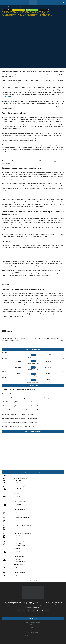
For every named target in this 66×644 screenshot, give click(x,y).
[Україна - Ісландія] (33, 374)
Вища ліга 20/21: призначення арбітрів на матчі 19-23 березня (50, 339)
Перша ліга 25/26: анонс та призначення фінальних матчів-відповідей (22, 394)
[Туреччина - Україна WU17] (33, 355)
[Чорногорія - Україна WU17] (33, 361)
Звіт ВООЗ (8, 97)
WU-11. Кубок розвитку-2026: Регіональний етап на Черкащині (20, 406)
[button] (3, 2)
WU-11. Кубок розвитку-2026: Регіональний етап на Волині (19, 414)
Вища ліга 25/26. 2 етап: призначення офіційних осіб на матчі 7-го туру (22, 410)
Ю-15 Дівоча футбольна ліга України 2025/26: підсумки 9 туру (19, 422)
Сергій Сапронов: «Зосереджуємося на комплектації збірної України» (14, 339)
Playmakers (10, 331)
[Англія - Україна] (33, 380)
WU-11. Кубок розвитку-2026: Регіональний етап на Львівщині (20, 418)
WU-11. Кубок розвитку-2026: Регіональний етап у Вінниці (18, 402)
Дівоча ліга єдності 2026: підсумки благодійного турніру (18, 426)
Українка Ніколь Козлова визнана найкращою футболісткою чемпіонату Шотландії (26, 398)
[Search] (64, 2)
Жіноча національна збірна (27, 7)
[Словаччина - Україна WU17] (33, 367)
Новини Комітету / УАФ (44, 10)
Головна (4, 7)
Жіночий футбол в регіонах (32, 10)
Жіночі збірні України (13, 7)
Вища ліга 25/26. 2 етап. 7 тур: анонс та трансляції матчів (18, 390)
